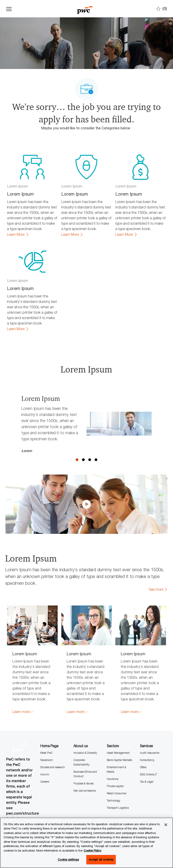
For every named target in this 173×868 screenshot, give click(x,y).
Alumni (45, 754)
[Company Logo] (85, 9)
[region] (86, 843)
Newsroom (47, 739)
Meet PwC (47, 732)
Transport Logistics (118, 787)
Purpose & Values (83, 763)
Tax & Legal (147, 761)
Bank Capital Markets (119, 739)
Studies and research (53, 747)
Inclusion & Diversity (85, 732)
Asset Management (118, 732)
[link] (18, 235)
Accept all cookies (101, 859)
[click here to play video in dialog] (86, 484)
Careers (45, 761)
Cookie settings (68, 859)
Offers (143, 747)
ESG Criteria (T (148, 754)
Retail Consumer (117, 773)
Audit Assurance (150, 732)
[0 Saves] (162, 9)
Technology (114, 780)
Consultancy (147, 739)
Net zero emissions (85, 770)
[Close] (166, 825)
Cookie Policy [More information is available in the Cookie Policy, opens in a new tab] (92, 850)
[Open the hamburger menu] (9, 9)
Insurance (113, 758)
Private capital (115, 766)
